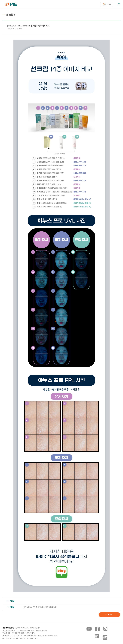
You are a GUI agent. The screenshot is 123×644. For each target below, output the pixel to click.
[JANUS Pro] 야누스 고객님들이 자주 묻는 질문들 (40, 607)
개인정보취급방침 (8, 628)
